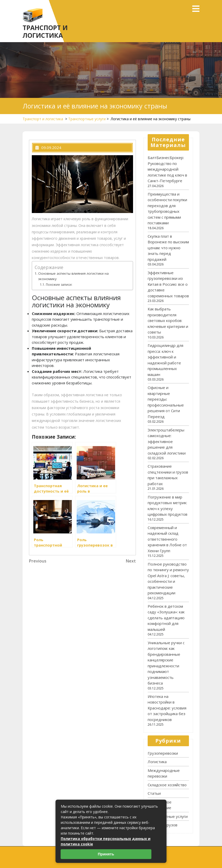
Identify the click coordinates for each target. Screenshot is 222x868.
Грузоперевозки (163, 753)
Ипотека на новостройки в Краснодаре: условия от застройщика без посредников (167, 708)
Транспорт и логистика (45, 31)
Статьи (154, 793)
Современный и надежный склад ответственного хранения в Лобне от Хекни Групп (167, 539)
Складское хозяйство (167, 785)
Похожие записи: (59, 285)
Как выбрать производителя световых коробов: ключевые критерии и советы (168, 320)
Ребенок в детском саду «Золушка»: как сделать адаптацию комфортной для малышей (166, 618)
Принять (106, 854)
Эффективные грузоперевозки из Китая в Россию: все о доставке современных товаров (168, 284)
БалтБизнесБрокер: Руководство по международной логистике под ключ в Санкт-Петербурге (167, 169)
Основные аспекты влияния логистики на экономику (73, 276)
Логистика (157, 762)
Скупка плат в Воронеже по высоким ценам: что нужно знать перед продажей (168, 248)
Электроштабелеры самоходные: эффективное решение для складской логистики (167, 441)
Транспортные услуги (87, 119)
